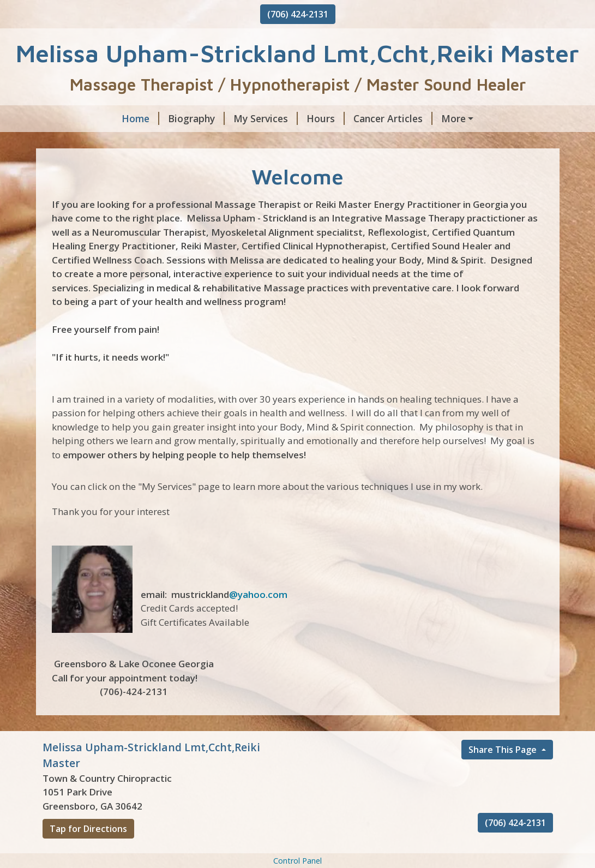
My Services (195, 118)
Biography (126, 118)
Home (70, 118)
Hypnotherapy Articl (103, 142)
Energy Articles (410, 118)
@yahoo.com (258, 641)
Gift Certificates (411, 142)
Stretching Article (314, 142)
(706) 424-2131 (298, 14)
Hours (255, 118)
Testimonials (81, 165)
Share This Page (504, 796)
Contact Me (493, 142)
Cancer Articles (323, 118)
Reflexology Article (212, 142)
